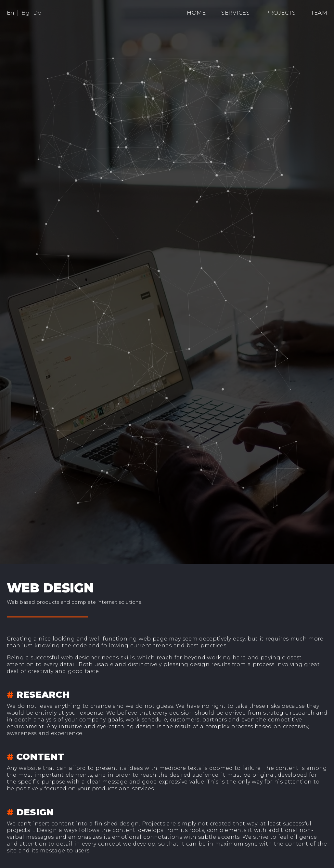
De (37, 13)
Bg (26, 13)
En (11, 13)
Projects (280, 13)
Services (235, 13)
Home (196, 13)
